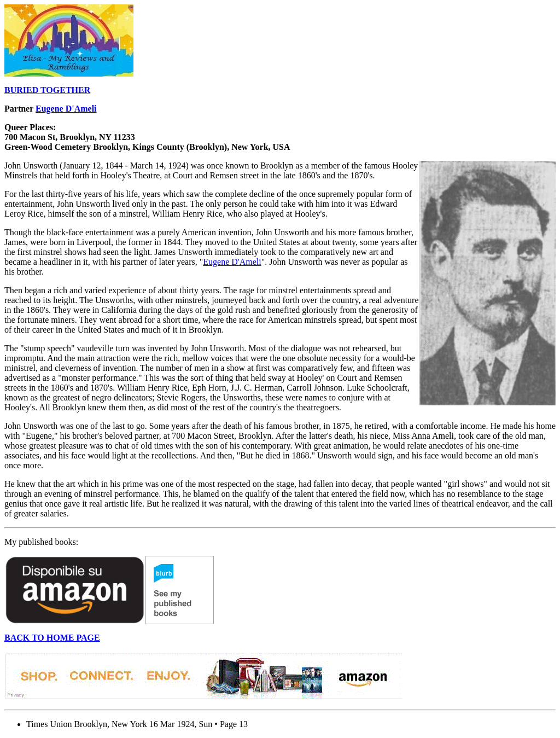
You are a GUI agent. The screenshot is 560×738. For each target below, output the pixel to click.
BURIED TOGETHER (47, 90)
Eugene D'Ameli (66, 109)
